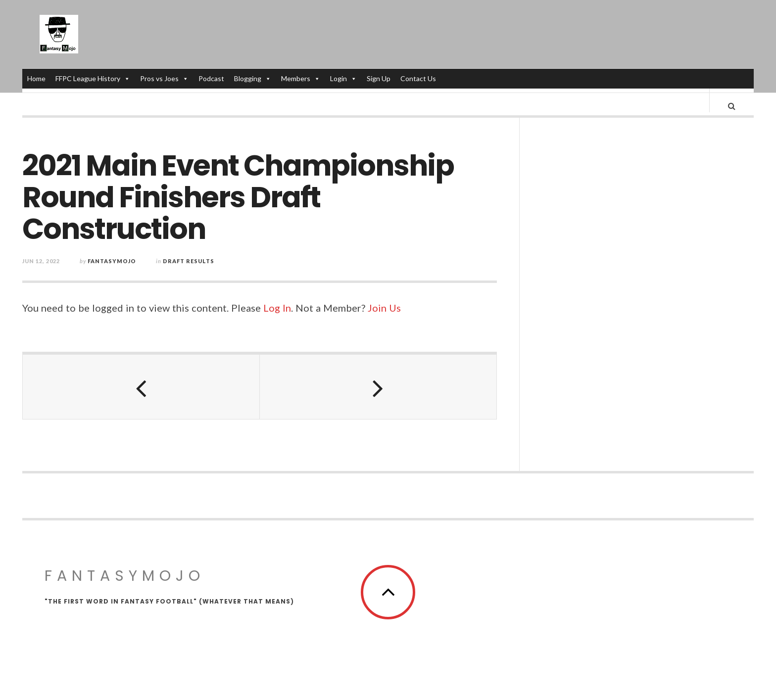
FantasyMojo (125, 586)
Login (344, 78)
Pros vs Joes (165, 78)
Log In (277, 318)
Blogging (253, 78)
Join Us (384, 318)
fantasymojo (112, 271)
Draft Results (189, 271)
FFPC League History (93, 78)
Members (301, 78)
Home (37, 78)
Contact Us (419, 78)
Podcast (212, 78)
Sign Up (379, 78)
